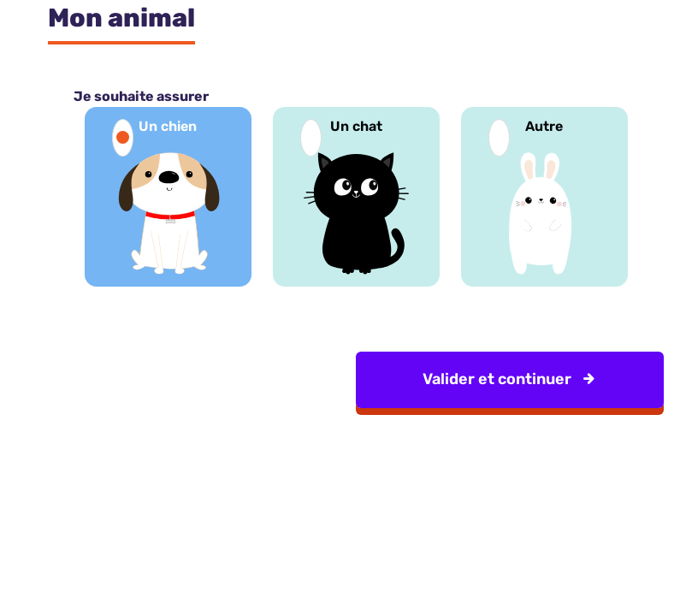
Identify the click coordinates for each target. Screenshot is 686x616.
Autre (544, 126)
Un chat (356, 126)
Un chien (168, 126)
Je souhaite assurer (141, 96)
